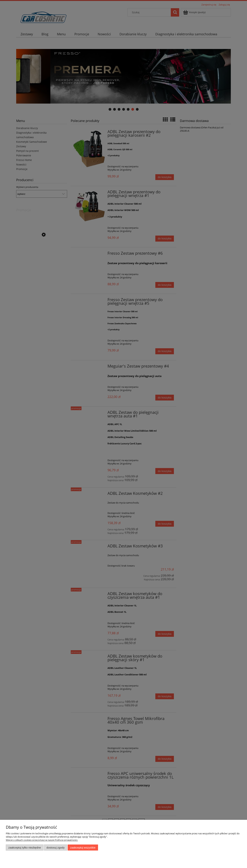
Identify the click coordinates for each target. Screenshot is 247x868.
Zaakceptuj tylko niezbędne (25, 848)
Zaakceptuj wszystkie (83, 848)
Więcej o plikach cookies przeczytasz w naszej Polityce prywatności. (42, 840)
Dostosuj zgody (55, 848)
